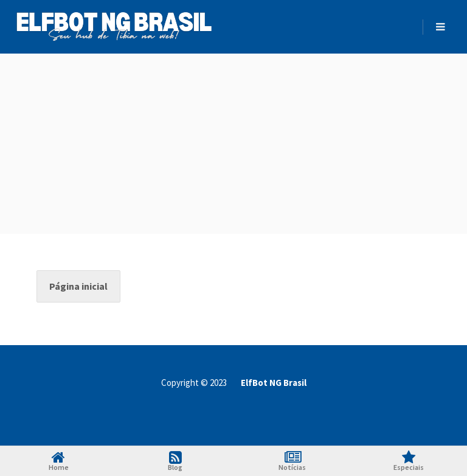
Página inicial (78, 286)
